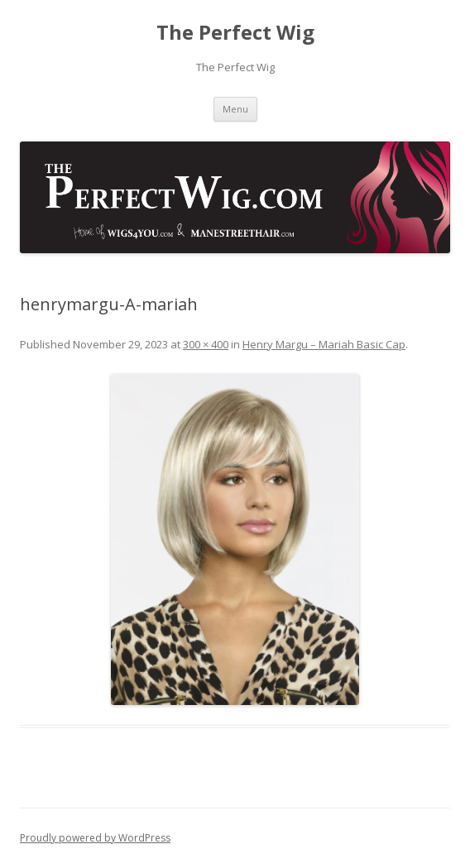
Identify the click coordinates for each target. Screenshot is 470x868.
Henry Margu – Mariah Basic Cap (324, 344)
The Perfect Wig (235, 33)
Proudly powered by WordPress (95, 838)
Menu (235, 109)
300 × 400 (206, 344)
